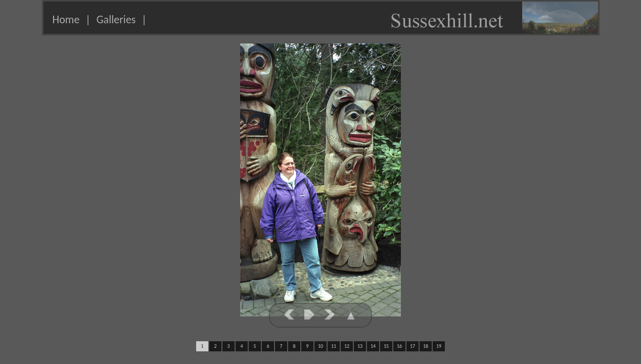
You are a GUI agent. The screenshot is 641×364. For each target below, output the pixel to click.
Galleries (116, 19)
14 (373, 346)
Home (66, 19)
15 (386, 346)
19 (439, 346)
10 (320, 346)
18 (426, 346)
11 (334, 346)
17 (413, 346)
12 (347, 346)
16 (399, 346)
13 (360, 346)
